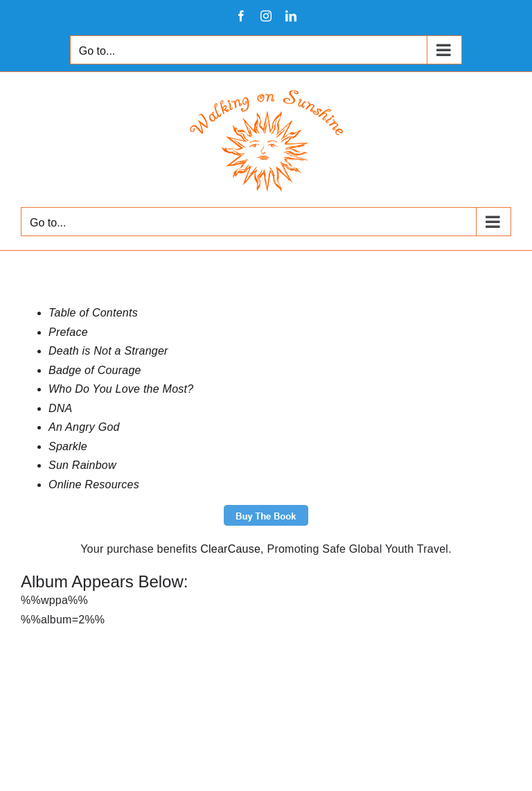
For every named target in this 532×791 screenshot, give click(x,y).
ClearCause (230, 549)
